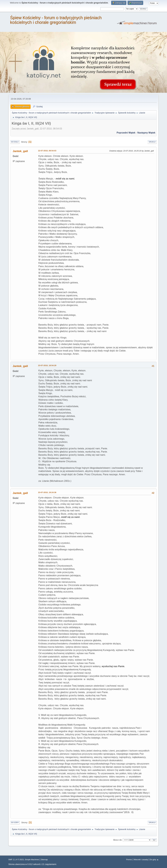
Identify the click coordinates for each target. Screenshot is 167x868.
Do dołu (15, 142)
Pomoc (129, 860)
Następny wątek (146, 133)
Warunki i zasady (141, 860)
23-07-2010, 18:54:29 (47, 365)
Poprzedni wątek (126, 133)
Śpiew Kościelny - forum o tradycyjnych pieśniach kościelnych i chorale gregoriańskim (56, 20)
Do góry (15, 822)
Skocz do (117, 840)
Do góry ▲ (154, 860)
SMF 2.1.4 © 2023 (16, 860)
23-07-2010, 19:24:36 (47, 492)
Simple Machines (32, 860)
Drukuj (152, 142)
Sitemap (44, 860)
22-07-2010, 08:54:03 (47, 151)
